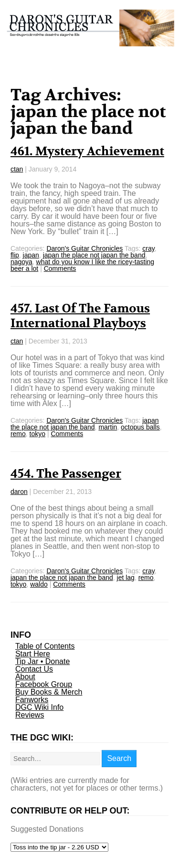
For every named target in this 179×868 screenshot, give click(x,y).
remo (18, 434)
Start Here (33, 654)
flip (15, 255)
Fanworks (32, 700)
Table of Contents (45, 646)
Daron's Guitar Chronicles (84, 248)
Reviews (30, 715)
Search (119, 758)
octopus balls (140, 427)
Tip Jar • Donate (42, 661)
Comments (60, 268)
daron (19, 492)
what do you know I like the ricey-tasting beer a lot (82, 265)
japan (31, 255)
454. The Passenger (66, 474)
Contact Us (34, 669)
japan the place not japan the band (94, 255)
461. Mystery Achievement (87, 151)
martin (108, 427)
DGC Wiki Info (39, 707)
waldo (39, 584)
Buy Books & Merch (49, 692)
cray (148, 248)
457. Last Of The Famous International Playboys (80, 316)
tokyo (37, 434)
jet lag (126, 578)
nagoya (21, 262)
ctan (17, 169)
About (25, 677)
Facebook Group (44, 684)
